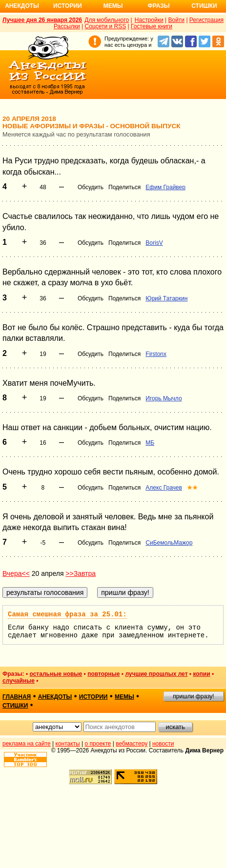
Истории (68, 6)
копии (201, 674)
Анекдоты (22, 6)
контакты (68, 744)
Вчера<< (16, 573)
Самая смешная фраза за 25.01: (67, 614)
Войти (176, 20)
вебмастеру (132, 744)
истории (93, 697)
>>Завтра (81, 573)
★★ (192, 488)
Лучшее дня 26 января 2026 (42, 20)
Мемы (113, 6)
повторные (103, 674)
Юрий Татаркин (166, 298)
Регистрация (206, 20)
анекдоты (55, 697)
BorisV (154, 243)
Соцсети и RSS (106, 26)
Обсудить (91, 187)
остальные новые (56, 674)
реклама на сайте (27, 744)
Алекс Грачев (164, 488)
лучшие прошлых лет (156, 674)
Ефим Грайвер (165, 187)
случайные (19, 681)
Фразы (158, 6)
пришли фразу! (193, 696)
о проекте (98, 744)
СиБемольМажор (169, 543)
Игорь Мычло (164, 398)
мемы (124, 697)
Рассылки (67, 26)
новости (163, 744)
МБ (150, 443)
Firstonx (156, 354)
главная (17, 697)
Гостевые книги (152, 26)
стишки (15, 706)
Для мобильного (107, 20)
